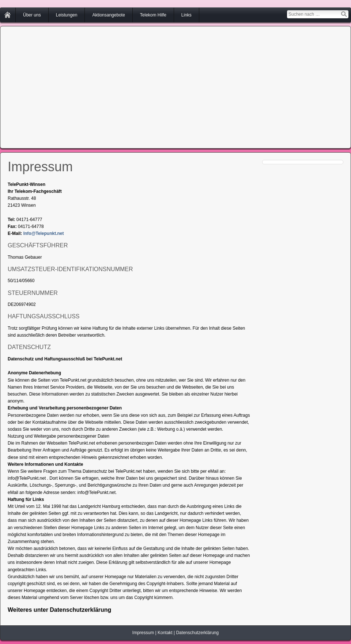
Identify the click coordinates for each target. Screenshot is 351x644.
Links (186, 15)
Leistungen (67, 15)
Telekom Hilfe (153, 15)
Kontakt (165, 633)
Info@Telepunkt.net (44, 233)
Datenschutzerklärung (197, 633)
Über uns (32, 15)
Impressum (143, 633)
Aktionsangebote (108, 15)
